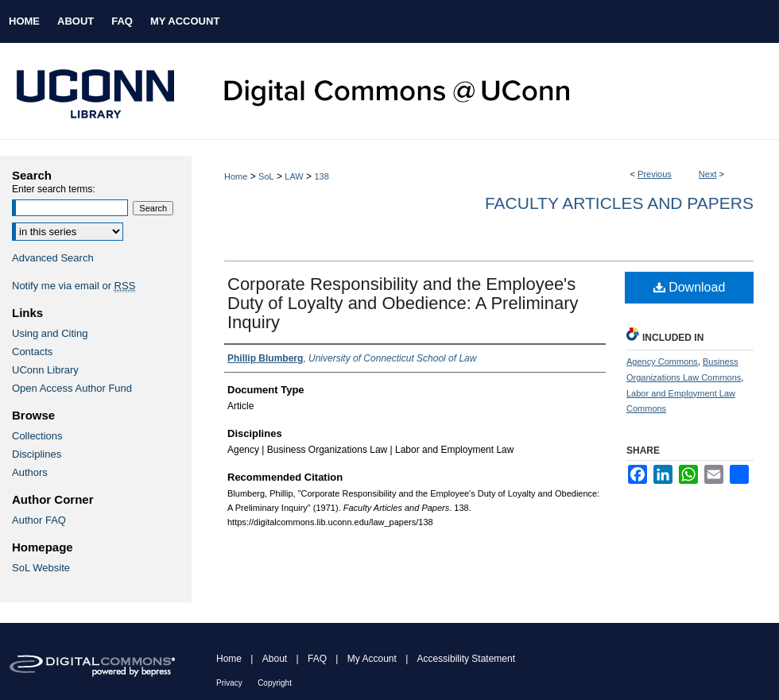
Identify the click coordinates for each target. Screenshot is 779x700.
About (275, 659)
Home (236, 176)
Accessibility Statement (466, 659)
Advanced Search (53, 258)
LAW (294, 176)
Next (708, 174)
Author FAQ (39, 520)
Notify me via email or (74, 286)
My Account (372, 659)
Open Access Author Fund (72, 388)
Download (690, 287)
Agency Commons (662, 362)
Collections (37, 436)
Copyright (275, 683)
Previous (655, 174)
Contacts (32, 352)
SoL (266, 176)
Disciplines (37, 454)
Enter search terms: (54, 189)
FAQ (317, 659)
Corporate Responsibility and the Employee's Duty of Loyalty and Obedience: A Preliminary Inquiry (403, 303)
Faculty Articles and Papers (619, 203)
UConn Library (45, 370)
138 (321, 176)
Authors (30, 472)
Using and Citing (50, 333)
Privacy (229, 683)
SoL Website (41, 568)
